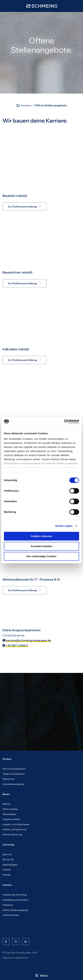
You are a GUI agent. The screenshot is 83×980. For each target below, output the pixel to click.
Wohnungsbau (10, 809)
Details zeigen (64, 526)
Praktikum (8, 905)
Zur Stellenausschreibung (22, 206)
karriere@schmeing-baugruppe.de (28, 640)
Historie (7, 870)
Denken (7, 759)
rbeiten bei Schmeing (15, 895)
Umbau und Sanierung (14, 829)
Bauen (6, 794)
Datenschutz (22, 958)
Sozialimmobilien (11, 819)
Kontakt (7, 875)
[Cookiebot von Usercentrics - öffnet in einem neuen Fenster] (64, 421)
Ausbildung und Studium (16, 900)
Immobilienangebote (13, 784)
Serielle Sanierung (12, 834)
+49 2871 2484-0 (17, 645)
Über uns (7, 854)
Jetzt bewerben (11, 915)
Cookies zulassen (41, 536)
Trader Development (13, 774)
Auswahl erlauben (41, 546)
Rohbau (7, 804)
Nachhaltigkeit (10, 865)
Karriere (26, 105)
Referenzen (9, 779)
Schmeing (8, 845)
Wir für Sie (8, 859)
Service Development (14, 769)
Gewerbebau (9, 814)
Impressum (9, 958)
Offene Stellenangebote (51, 105)
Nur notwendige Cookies (41, 556)
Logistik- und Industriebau (16, 824)
